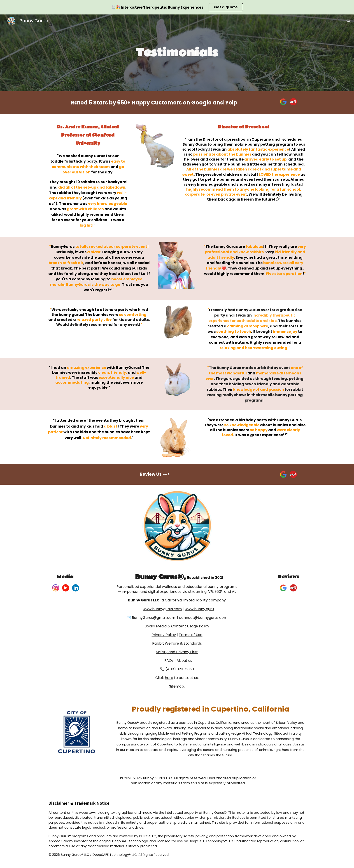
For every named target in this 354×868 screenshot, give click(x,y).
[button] (349, 21)
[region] (177, 7)
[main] (177, 53)
